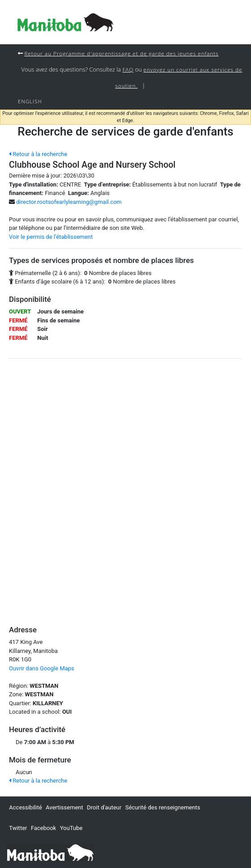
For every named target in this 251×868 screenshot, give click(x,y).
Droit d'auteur (104, 807)
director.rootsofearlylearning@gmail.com (69, 202)
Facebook (43, 828)
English (30, 101)
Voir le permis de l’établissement (51, 237)
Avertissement (64, 807)
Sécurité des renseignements (163, 807)
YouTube (71, 828)
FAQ (128, 69)
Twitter (18, 828)
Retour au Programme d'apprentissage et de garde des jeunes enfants (121, 53)
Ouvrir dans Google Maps (42, 668)
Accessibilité (26, 807)
